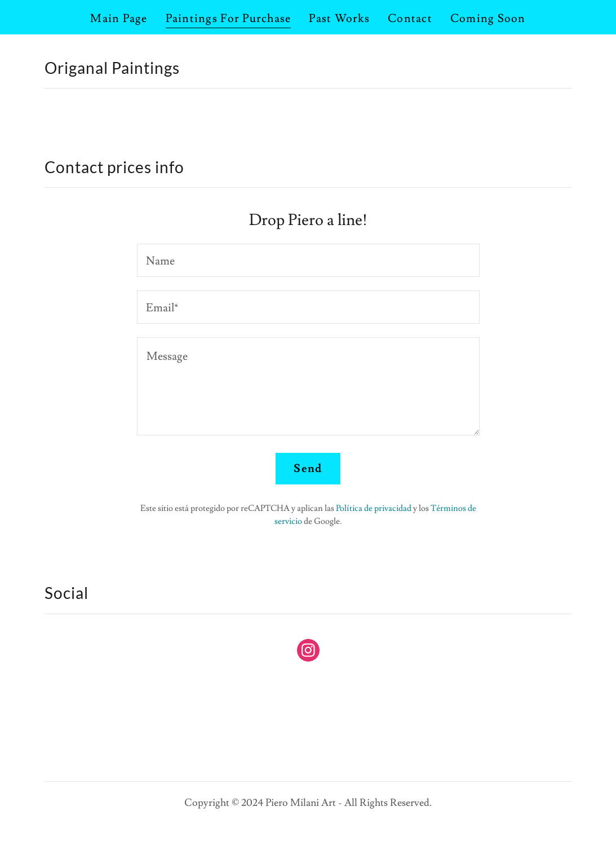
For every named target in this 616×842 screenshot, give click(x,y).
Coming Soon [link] (488, 19)
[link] (308, 653)
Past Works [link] (339, 19)
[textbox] (308, 260)
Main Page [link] (119, 19)
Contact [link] (410, 19)
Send (308, 469)
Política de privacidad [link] (374, 508)
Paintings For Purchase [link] (229, 19)
